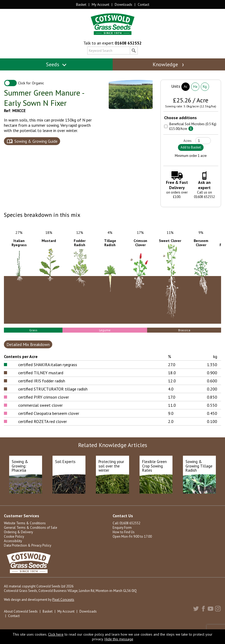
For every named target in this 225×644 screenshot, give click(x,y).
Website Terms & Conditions (25, 523)
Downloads (123, 4)
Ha (195, 86)
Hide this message (119, 639)
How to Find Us (124, 532)
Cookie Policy (14, 536)
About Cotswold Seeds (21, 611)
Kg (205, 86)
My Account (100, 4)
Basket (81, 4)
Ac (186, 86)
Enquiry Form (122, 528)
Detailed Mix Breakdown (28, 344)
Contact (143, 4)
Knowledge (169, 64)
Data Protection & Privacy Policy (28, 545)
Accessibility (13, 541)
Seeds (56, 64)
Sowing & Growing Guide (36, 141)
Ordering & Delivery (18, 532)
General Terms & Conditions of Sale (31, 528)
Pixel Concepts (63, 600)
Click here (56, 634)
